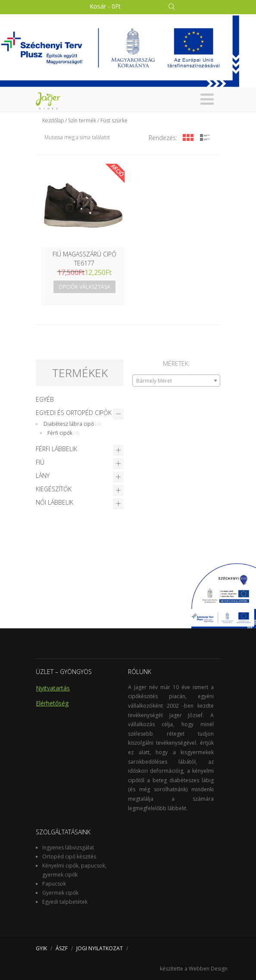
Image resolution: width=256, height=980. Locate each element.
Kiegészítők (54, 489)
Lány (43, 476)
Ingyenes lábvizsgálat (68, 847)
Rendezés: (163, 138)
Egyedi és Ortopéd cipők (74, 413)
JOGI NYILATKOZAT (100, 948)
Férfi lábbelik (56, 449)
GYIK (41, 948)
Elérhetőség (52, 703)
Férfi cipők (60, 433)
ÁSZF (62, 948)
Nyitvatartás (53, 688)
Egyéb (45, 399)
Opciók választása (84, 287)
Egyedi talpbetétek (65, 902)
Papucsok (54, 884)
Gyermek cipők (60, 893)
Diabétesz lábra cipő (69, 424)
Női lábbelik (55, 502)
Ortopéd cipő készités (69, 857)
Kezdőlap (53, 120)
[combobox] (176, 381)
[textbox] (176, 381)
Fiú (40, 462)
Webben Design (208, 969)
